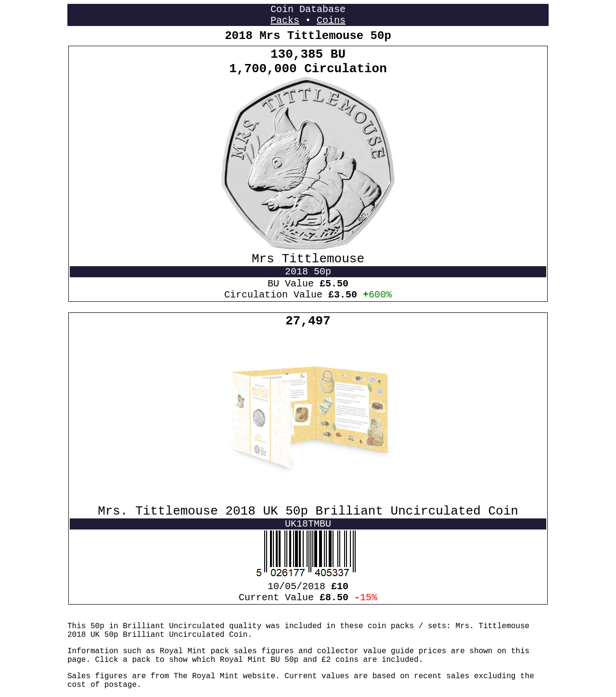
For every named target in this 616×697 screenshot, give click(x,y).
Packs (285, 20)
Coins (331, 20)
